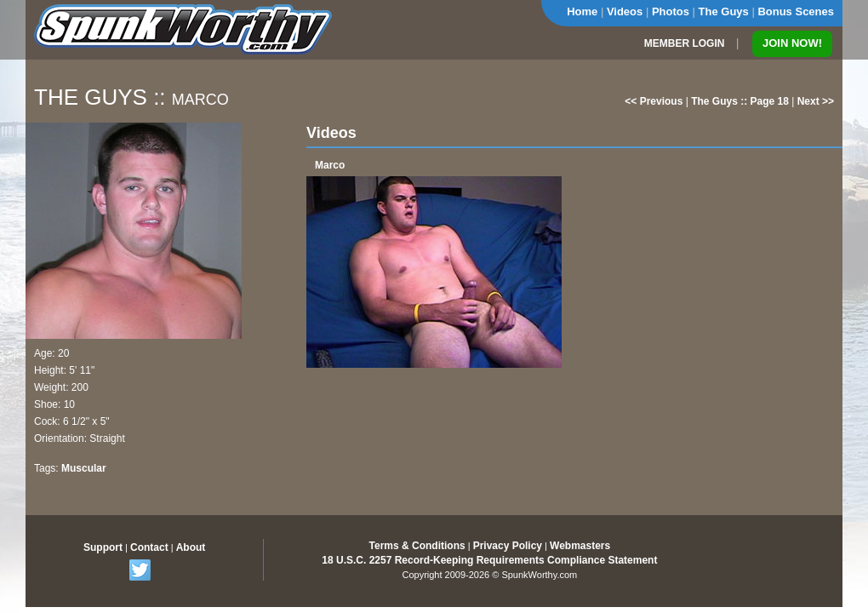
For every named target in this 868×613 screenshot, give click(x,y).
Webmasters (580, 546)
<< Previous (654, 101)
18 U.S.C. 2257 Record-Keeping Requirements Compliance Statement (489, 560)
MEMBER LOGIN (685, 43)
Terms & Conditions (417, 546)
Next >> (816, 101)
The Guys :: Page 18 (740, 101)
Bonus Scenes (796, 11)
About (191, 547)
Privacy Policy (508, 546)
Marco (330, 165)
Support (103, 547)
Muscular (84, 468)
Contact (149, 547)
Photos (671, 11)
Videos (625, 11)
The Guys (724, 11)
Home (582, 11)
